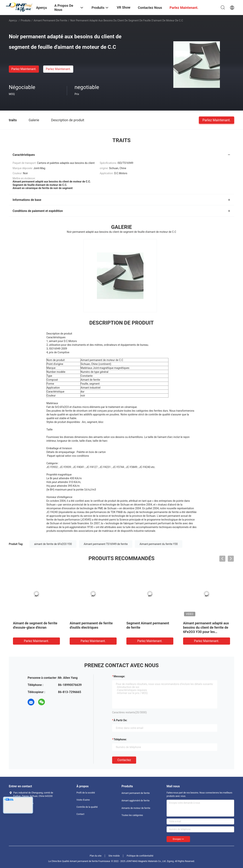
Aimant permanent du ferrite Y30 (159, 544)
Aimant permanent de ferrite (50, 20)
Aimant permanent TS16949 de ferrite (106, 544)
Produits (26, 20)
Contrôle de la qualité (87, 807)
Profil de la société (86, 793)
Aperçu (13, 20)
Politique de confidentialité (140, 856)
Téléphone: (120, 739)
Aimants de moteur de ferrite (136, 808)
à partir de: (120, 720)
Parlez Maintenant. (24, 69)
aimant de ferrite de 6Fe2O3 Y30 (53, 544)
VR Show (124, 7)
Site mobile (114, 856)
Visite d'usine (83, 800)
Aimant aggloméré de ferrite (135, 801)
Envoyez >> (178, 839)
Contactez (124, 760)
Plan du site (96, 856)
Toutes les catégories (132, 815)
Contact (80, 814)
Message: (119, 676)
